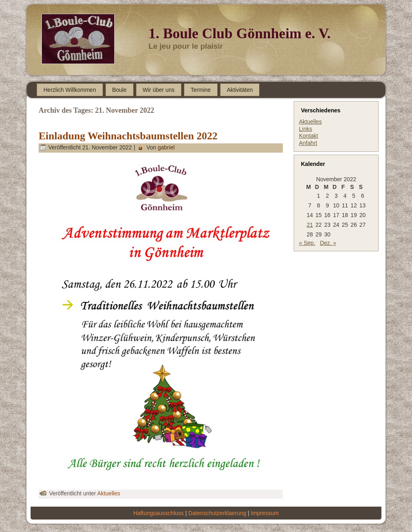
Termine (201, 90)
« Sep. (307, 243)
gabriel (166, 147)
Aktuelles (109, 493)
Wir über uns (159, 90)
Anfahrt (308, 143)
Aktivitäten (240, 90)
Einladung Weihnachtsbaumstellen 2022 (128, 136)
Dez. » (328, 243)
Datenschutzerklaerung (217, 513)
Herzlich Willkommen (70, 90)
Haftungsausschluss (158, 513)
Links (306, 129)
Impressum (265, 513)
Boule (119, 90)
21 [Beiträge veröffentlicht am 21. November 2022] (310, 225)
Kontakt (308, 136)
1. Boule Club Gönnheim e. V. (240, 33)
